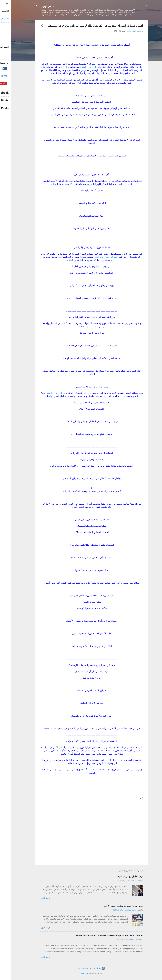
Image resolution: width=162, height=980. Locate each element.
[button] (31, 26)
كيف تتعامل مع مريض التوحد (119, 877)
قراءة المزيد (35, 898)
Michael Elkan (75, 973)
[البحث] (26, 7)
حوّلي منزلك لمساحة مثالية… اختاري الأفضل (112, 906)
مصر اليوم (37, 6)
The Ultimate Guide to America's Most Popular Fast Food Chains (99, 936)
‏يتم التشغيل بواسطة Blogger (81, 968)
